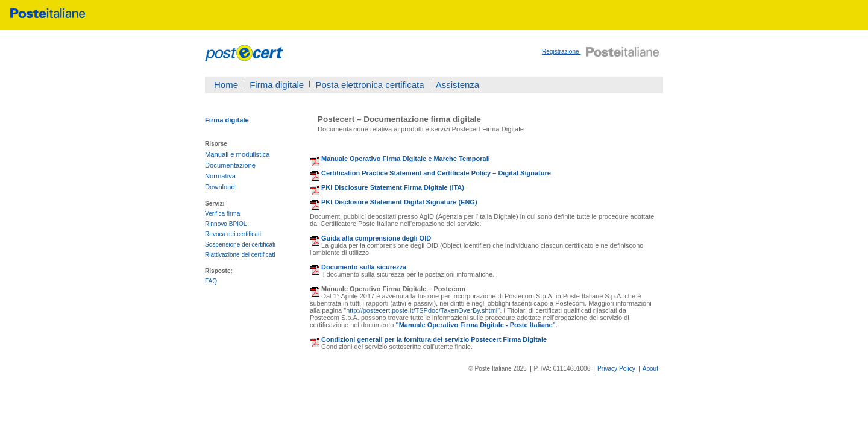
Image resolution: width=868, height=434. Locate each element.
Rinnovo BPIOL (226, 224)
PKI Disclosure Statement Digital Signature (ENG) (399, 202)
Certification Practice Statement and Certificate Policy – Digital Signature (436, 173)
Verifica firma (222, 214)
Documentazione (230, 165)
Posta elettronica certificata (370, 85)
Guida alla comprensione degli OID (376, 238)
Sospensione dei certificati (240, 244)
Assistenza (458, 85)
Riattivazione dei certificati (240, 255)
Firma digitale (277, 85)
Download (220, 187)
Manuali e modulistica (237, 154)
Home (226, 85)
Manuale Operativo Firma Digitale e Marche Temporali (406, 159)
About (650, 369)
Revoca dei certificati (233, 234)
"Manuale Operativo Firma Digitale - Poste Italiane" (475, 325)
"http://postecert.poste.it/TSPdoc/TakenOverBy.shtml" (422, 310)
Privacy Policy (616, 369)
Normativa (220, 176)
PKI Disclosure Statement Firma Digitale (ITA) (393, 187)
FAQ (211, 281)
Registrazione (561, 52)
